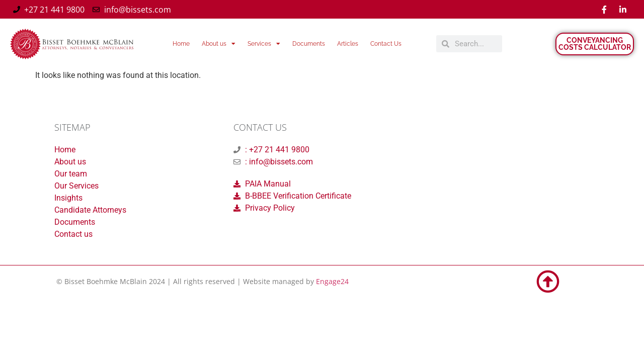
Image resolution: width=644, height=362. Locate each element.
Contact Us (386, 44)
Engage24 (332, 281)
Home (181, 44)
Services (264, 44)
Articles (348, 44)
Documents (309, 44)
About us (219, 44)
